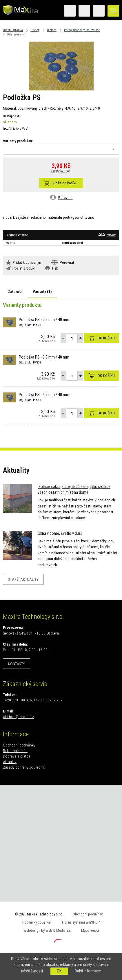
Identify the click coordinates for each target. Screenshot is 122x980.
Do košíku (106, 338)
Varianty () (42, 292)
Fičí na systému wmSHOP (81, 922)
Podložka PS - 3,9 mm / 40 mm (44, 357)
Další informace (88, 971)
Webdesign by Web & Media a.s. (48, 930)
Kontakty (17, 664)
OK (59, 971)
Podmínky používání (37, 922)
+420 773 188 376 (17, 700)
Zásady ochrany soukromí (24, 767)
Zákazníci (15, 292)
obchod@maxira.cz (18, 717)
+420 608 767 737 (48, 700)
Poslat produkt (24, 268)
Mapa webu (90, 930)
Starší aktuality (23, 579)
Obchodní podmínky (19, 745)
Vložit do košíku (65, 183)
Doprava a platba (17, 756)
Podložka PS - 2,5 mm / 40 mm (44, 320)
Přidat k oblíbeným (27, 262)
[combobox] (61, 149)
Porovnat (65, 197)
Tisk (55, 268)
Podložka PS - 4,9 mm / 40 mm (44, 395)
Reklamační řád (15, 751)
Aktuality (10, 762)
